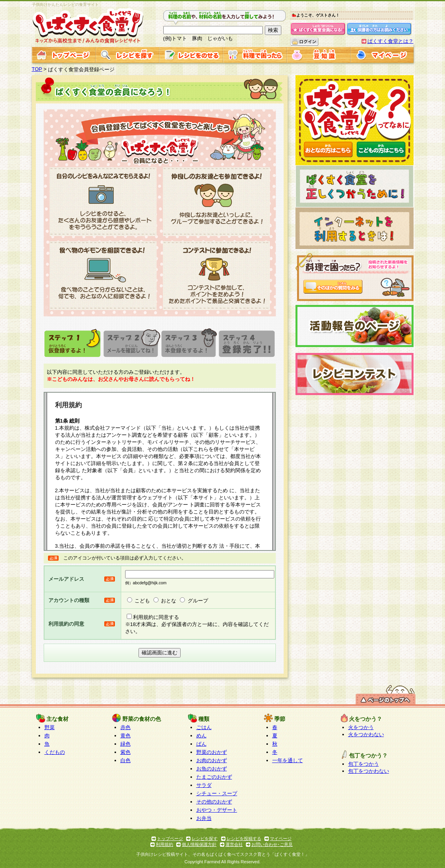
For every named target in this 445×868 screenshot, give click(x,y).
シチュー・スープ (217, 793)
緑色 (126, 744)
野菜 (50, 727)
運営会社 (234, 844)
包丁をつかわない (369, 771)
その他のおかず (214, 802)
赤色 (126, 727)
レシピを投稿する (244, 838)
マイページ (281, 838)
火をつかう (361, 727)
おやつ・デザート (217, 810)
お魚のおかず (212, 769)
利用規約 (164, 844)
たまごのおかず (214, 777)
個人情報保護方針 (199, 844)
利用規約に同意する (156, 617)
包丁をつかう (364, 764)
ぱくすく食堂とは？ (391, 41)
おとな (169, 601)
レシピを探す (205, 838)
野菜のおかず (212, 752)
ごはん (204, 727)
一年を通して (288, 760)
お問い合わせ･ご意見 (272, 844)
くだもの (55, 752)
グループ (198, 601)
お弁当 (204, 818)
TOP (37, 69)
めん (201, 736)
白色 (126, 760)
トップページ (170, 838)
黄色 (126, 736)
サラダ (204, 785)
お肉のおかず (212, 760)
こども (142, 601)
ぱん (201, 744)
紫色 (126, 752)
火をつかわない (366, 734)
